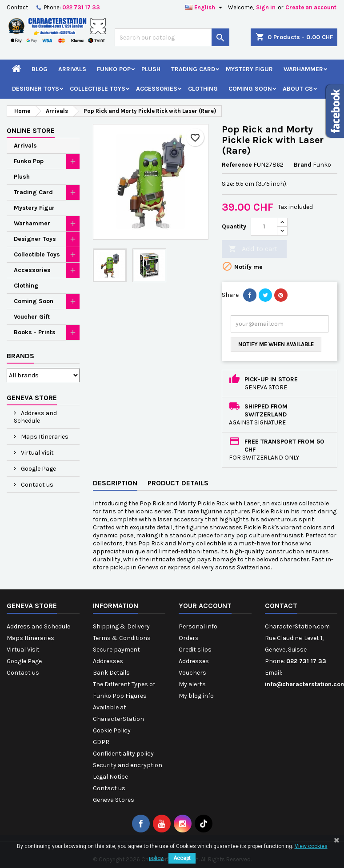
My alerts (192, 684)
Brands (20, 356)
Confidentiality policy (123, 754)
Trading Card (193, 69)
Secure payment (116, 650)
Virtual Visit (37, 453)
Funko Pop (114, 69)
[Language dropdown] (205, 8)
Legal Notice (110, 777)
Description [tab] (115, 483)
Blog (40, 69)
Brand (303, 165)
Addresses (108, 661)
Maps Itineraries (44, 437)
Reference (237, 165)
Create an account (311, 7)
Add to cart (253, 249)
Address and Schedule (35, 417)
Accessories (157, 89)
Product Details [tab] (178, 483)
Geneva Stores (114, 800)
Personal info (198, 626)
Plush (151, 69)
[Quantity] (264, 227)
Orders (189, 638)
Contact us (36, 485)
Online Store (31, 130)
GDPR (101, 742)
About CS (298, 89)
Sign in (266, 7)
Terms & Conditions (122, 638)
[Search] (172, 37)
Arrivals (72, 69)
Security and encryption (128, 765)
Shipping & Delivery (121, 626)
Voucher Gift (32, 317)
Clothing (203, 89)
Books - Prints (35, 332)
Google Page (38, 469)
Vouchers (192, 673)
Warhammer (303, 69)
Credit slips (195, 650)
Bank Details (111, 673)
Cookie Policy (112, 730)
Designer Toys (36, 89)
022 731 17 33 (81, 7)
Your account (205, 606)
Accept (182, 858)
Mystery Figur (249, 69)
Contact (17, 7)
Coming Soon (250, 89)
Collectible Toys (98, 89)
